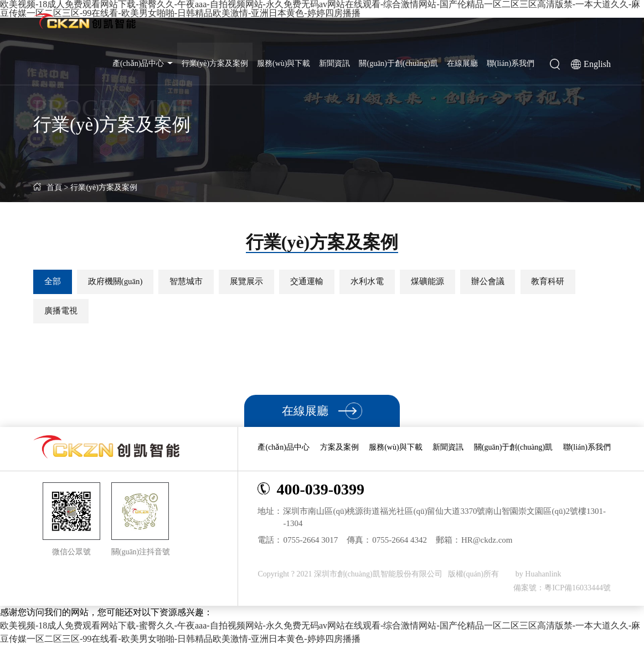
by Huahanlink (539, 577)
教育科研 (572, 282)
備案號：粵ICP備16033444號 (562, 591)
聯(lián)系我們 (511, 63)
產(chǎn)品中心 (143, 63)
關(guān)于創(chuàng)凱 (398, 63)
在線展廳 (462, 63)
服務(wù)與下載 (284, 63)
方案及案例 (339, 450)
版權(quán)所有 (475, 577)
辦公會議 (509, 282)
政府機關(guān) (119, 282)
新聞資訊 (334, 63)
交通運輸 (320, 282)
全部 (54, 282)
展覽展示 (256, 282)
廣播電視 (62, 312)
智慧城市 (193, 282)
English (597, 64)
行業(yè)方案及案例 (215, 63)
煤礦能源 (446, 282)
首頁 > (51, 187)
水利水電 (383, 282)
